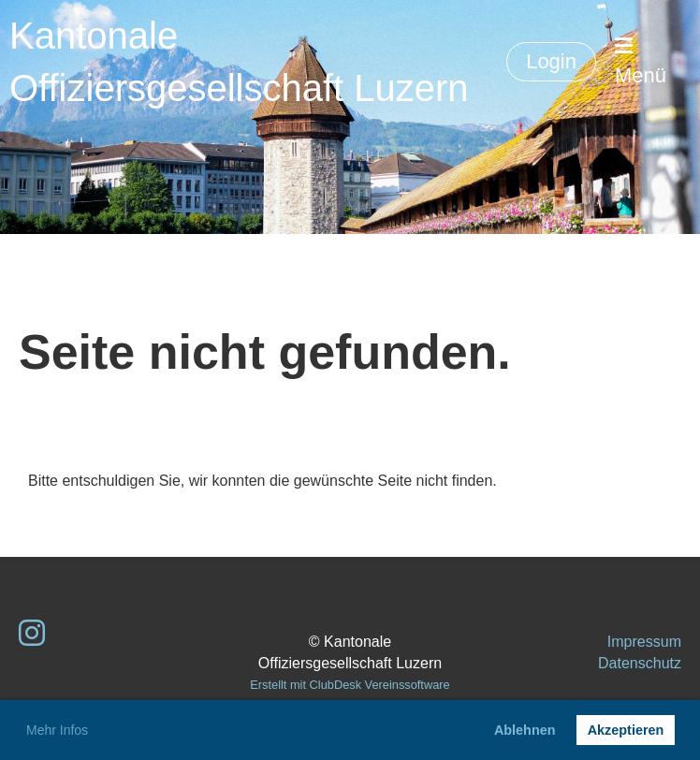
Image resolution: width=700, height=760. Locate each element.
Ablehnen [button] (525, 730)
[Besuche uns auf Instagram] (32, 634)
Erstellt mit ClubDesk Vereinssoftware (350, 685)
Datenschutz (640, 663)
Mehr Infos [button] (57, 730)
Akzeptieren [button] (626, 730)
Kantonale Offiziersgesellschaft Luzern (239, 62)
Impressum (644, 642)
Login (551, 61)
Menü (641, 61)
